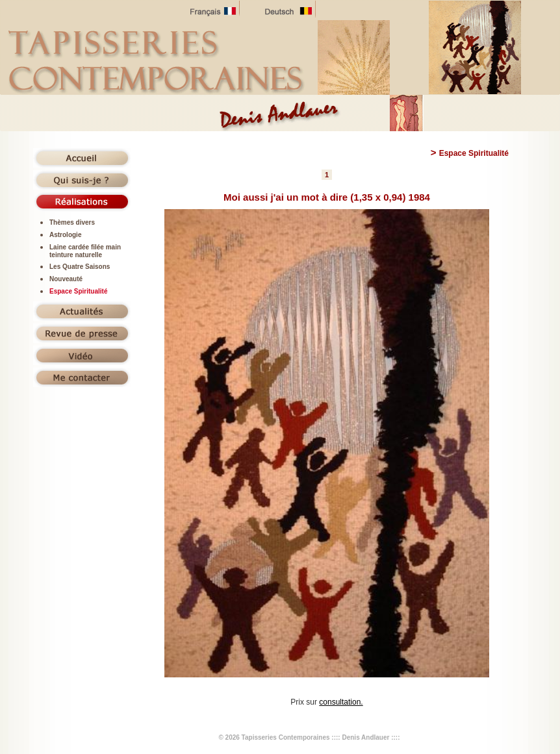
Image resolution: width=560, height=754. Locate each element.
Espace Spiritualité (78, 291)
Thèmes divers (72, 222)
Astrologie (65, 235)
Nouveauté (66, 279)
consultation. (341, 702)
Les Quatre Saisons (80, 267)
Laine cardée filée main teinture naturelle (85, 251)
